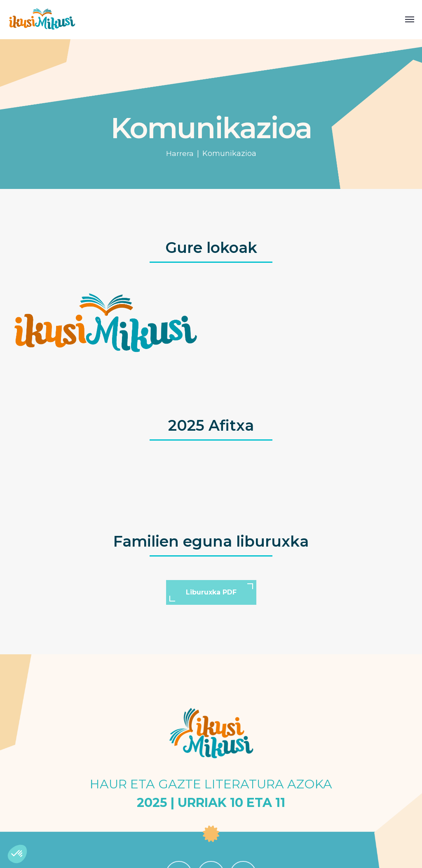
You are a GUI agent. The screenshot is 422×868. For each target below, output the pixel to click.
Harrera (180, 153)
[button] (17, 854)
